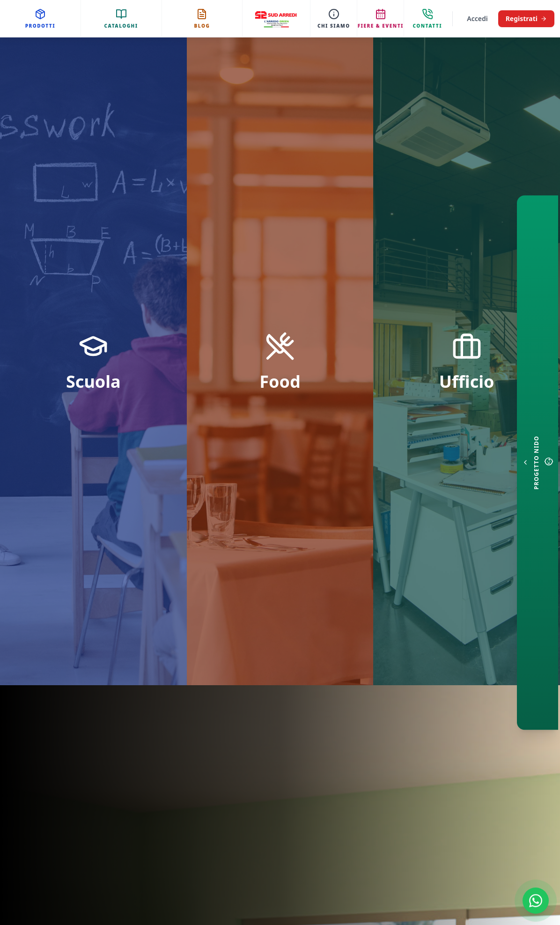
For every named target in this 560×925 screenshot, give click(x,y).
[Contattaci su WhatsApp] (536, 901)
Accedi (477, 18)
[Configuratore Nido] (538, 463)
